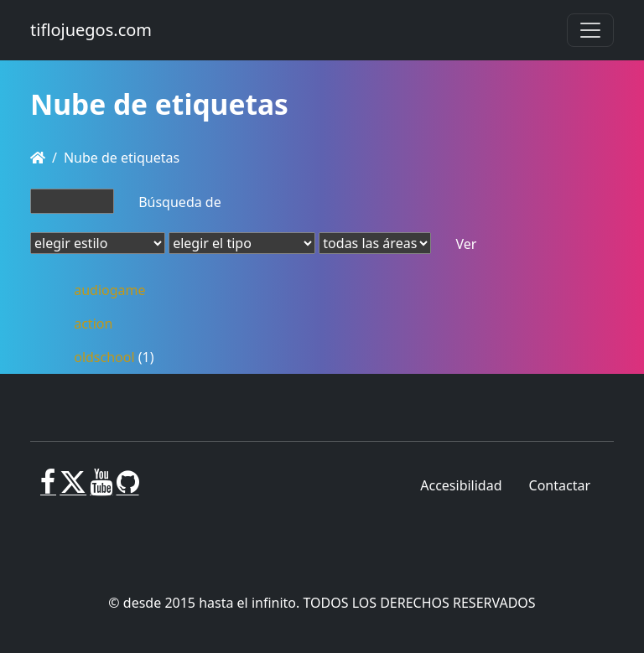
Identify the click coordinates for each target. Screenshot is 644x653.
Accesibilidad (461, 485)
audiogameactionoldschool (109, 324)
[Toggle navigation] (590, 30)
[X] (73, 489)
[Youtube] (101, 489)
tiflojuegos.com (91, 30)
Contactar (560, 485)
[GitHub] (128, 489)
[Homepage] (38, 158)
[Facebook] (48, 489)
